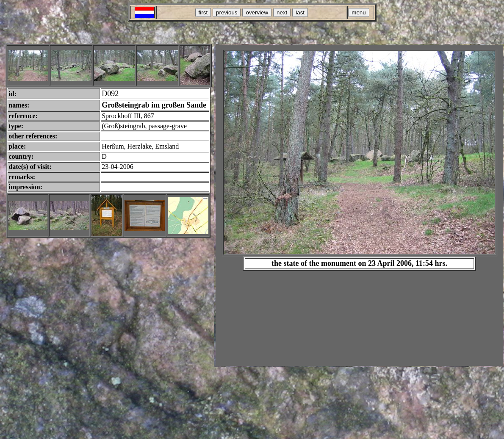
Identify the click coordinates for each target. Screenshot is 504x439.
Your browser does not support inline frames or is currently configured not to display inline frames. (359, 206)
